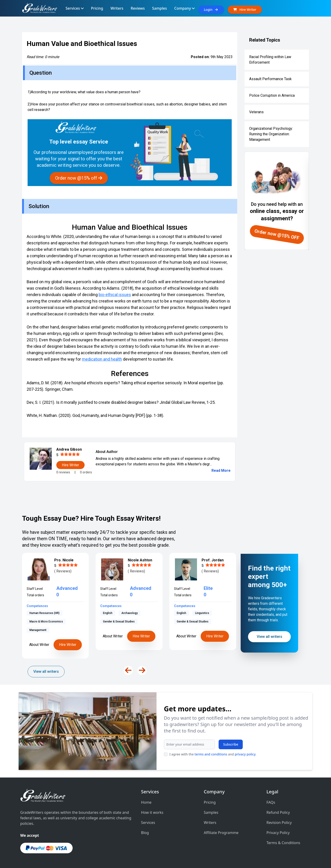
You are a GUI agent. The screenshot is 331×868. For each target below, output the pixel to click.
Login (211, 10)
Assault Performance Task (270, 79)
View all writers (46, 671)
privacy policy (245, 754)
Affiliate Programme (221, 833)
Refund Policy (278, 812)
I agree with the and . (213, 754)
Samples (211, 812)
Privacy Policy (278, 833)
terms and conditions (211, 754)
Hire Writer (68, 636)
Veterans (256, 112)
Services (148, 823)
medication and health (102, 359)
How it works (152, 812)
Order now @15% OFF (277, 235)
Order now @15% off (79, 178)
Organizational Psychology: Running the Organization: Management (271, 134)
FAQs (271, 802)
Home (146, 802)
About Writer (39, 636)
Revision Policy (279, 823)
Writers (210, 823)
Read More (221, 471)
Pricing (210, 802)
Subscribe (231, 744)
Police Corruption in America (272, 95)
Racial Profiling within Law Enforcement (270, 60)
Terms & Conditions (283, 843)
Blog (145, 833)
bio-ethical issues (115, 295)
